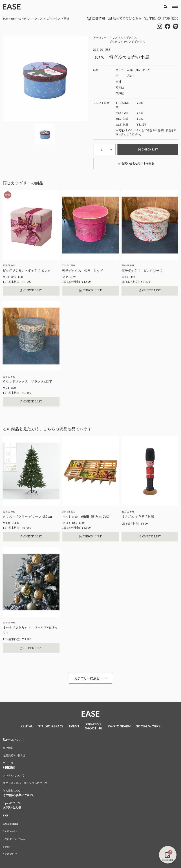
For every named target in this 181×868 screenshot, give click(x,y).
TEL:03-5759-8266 (161, 18)
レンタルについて (13, 776)
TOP (5, 19)
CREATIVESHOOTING (94, 727)
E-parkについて (12, 804)
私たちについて (14, 741)
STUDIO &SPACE (51, 727)
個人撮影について (13, 791)
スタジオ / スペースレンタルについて (25, 784)
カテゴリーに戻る (90, 679)
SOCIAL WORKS (148, 727)
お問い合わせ (12, 808)
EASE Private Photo (14, 840)
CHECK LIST (148, 150)
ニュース (8, 764)
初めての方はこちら (124, 18)
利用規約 (9, 768)
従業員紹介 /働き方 (14, 756)
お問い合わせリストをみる (136, 163)
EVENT (74, 727)
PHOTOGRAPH (119, 727)
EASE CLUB (10, 855)
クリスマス (41, 19)
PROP (28, 19)
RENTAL (16, 19)
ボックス (55, 19)
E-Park (6, 847)
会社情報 (8, 749)
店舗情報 (96, 18)
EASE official (10, 824)
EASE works (10, 832)
